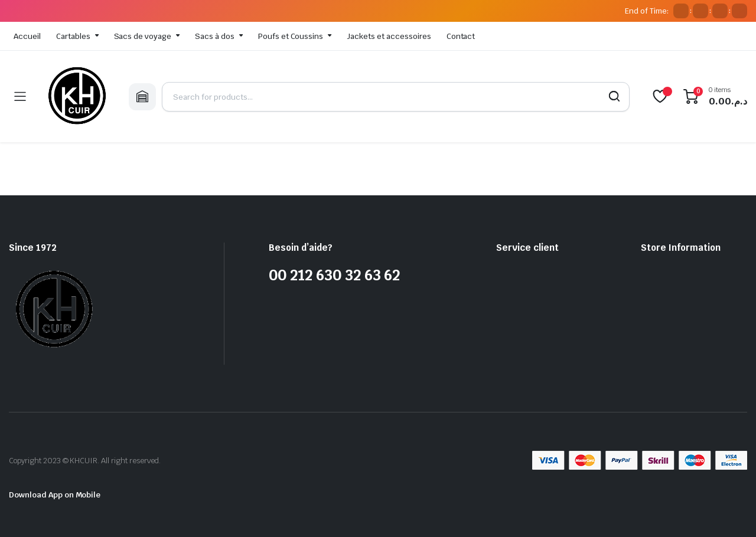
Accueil (27, 36)
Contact (461, 36)
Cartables (73, 36)
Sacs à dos (215, 36)
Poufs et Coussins (291, 36)
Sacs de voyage (143, 36)
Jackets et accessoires (389, 36)
